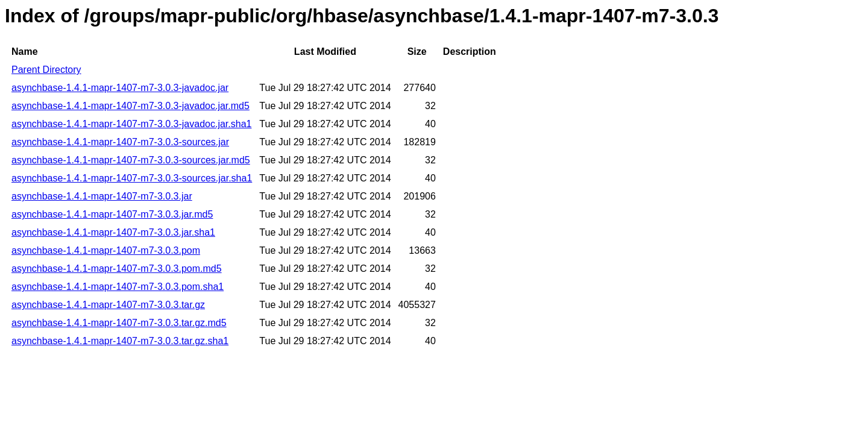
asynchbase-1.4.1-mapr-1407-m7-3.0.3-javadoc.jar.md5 (131, 106)
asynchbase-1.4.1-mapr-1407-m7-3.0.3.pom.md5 (117, 269)
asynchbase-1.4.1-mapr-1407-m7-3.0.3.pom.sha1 (118, 287)
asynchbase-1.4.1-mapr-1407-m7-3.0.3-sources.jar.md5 (131, 160)
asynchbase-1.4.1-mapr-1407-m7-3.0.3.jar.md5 (112, 214)
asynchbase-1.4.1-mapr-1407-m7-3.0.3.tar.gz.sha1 (120, 341)
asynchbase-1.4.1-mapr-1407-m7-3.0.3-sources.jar (120, 142)
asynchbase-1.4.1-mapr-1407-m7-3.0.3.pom (106, 250)
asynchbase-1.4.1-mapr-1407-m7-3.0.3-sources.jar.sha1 (132, 178)
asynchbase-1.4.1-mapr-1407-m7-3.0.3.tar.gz (108, 305)
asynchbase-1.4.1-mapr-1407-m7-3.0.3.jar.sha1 (113, 232)
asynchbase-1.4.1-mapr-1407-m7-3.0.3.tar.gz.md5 (119, 323)
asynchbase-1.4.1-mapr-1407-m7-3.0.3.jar (102, 196)
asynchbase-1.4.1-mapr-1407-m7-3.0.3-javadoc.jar (120, 88)
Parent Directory (46, 70)
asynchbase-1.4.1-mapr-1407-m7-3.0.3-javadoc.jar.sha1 (131, 124)
